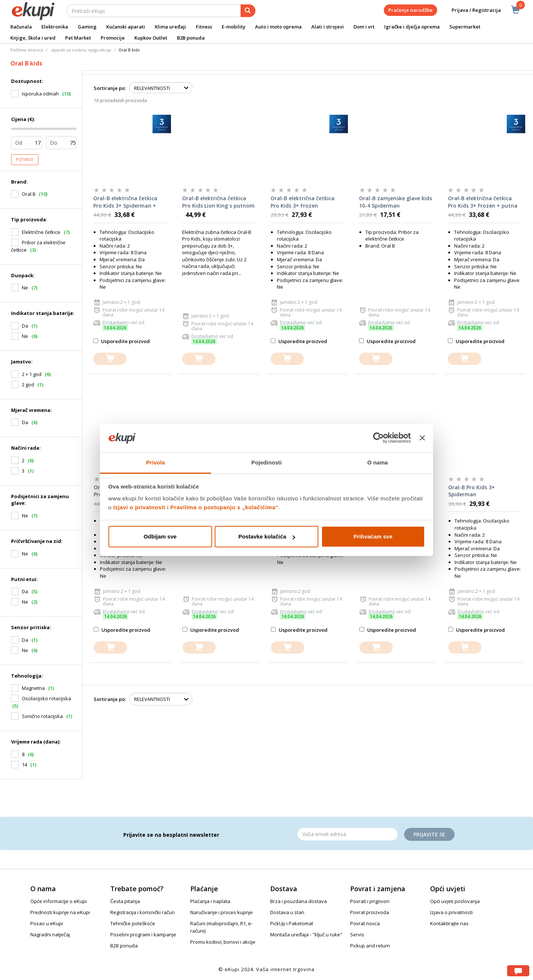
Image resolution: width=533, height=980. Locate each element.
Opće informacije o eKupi (58, 901)
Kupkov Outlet (151, 38)
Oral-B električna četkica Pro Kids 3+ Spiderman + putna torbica (125, 202)
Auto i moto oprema (278, 27)
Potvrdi (25, 160)
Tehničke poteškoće (133, 923)
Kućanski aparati (126, 27)
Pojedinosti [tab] (266, 462)
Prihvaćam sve (373, 536)
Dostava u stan (287, 912)
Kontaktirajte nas (449, 923)
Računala (21, 27)
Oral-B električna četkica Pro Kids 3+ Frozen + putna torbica (483, 202)
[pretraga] (248, 11)
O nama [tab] (378, 462)
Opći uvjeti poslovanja (455, 901)
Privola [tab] (156, 462)
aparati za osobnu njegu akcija (81, 50)
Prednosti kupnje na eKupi (60, 912)
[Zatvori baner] (422, 438)
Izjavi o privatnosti (139, 507)
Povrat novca (365, 923)
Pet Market (78, 38)
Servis (357, 934)
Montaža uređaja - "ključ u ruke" (306, 934)
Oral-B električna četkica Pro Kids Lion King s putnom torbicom (218, 202)
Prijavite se (429, 834)
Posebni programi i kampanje (143, 934)
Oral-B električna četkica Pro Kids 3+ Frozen (303, 202)
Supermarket (465, 27)
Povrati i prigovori (370, 901)
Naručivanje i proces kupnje (222, 912)
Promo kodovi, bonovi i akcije (223, 942)
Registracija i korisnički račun (143, 912)
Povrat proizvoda (370, 912)
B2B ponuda (191, 38)
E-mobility (234, 27)
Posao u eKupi (47, 923)
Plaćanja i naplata (210, 901)
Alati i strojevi (328, 27)
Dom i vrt (364, 27)
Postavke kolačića (267, 536)
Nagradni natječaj (50, 934)
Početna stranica (27, 50)
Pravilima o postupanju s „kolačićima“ (224, 507)
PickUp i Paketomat (292, 923)
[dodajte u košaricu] (110, 359)
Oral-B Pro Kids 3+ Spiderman (472, 491)
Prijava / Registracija (471, 10)
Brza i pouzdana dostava (299, 901)
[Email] (348, 834)
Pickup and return (370, 946)
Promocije (113, 38)
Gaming (87, 27)
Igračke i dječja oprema (412, 27)
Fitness (204, 27)
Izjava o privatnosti (451, 912)
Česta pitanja (125, 901)
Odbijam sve (160, 536)
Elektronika (55, 27)
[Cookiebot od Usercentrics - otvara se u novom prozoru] (378, 438)
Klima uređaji (170, 27)
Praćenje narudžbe (410, 10)
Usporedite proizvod (122, 341)
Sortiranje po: (110, 88)
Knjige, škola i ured (33, 38)
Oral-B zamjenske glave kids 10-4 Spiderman (395, 202)
